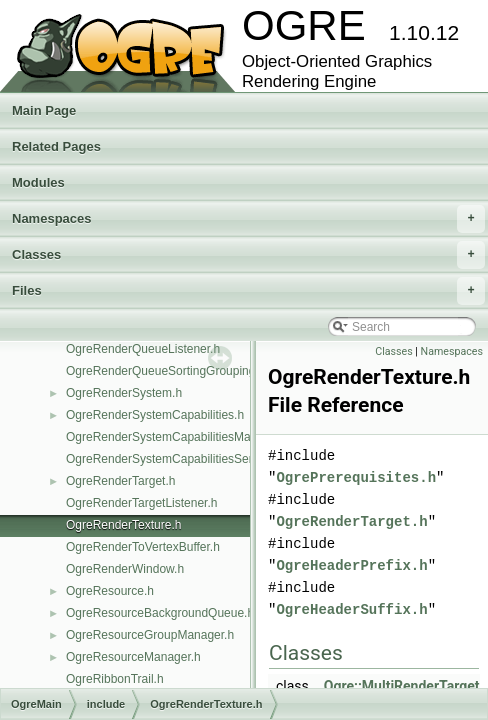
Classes (248, 255)
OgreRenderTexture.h (123, 525)
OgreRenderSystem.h (124, 393)
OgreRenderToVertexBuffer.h (143, 547)
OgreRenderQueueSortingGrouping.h (165, 371)
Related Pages (56, 146)
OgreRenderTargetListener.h (141, 503)
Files (248, 291)
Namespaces (248, 219)
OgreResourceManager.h (133, 657)
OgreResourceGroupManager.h (150, 635)
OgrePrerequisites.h (356, 477)
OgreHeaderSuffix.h (351, 609)
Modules (38, 182)
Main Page (44, 110)
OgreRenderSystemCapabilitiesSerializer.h (179, 459)
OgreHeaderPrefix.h (351, 565)
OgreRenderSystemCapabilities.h (155, 415)
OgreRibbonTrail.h (115, 679)
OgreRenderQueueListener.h (143, 349)
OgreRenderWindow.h (125, 569)
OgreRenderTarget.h (120, 481)
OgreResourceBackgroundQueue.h (160, 613)
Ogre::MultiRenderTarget (402, 686)
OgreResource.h (110, 591)
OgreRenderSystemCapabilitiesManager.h (178, 437)
